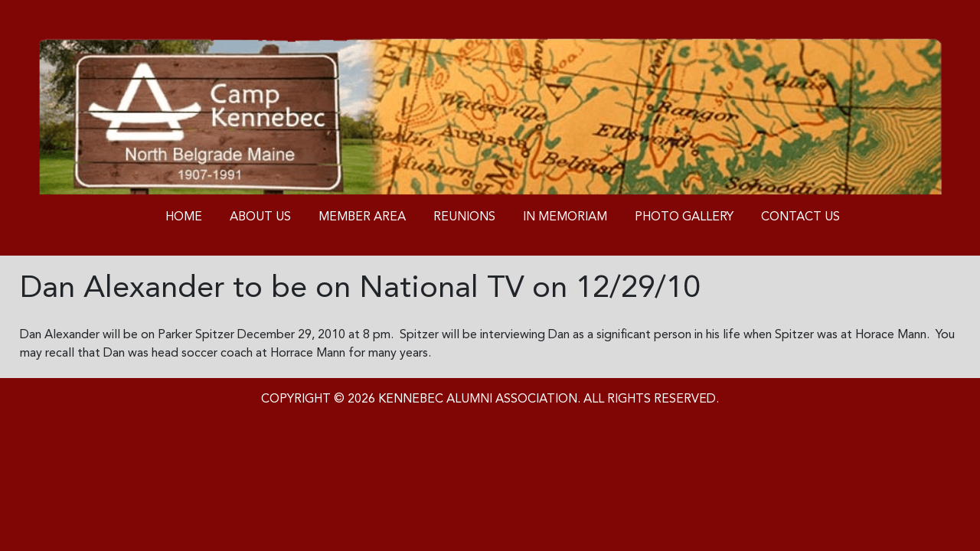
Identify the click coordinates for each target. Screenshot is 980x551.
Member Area (362, 217)
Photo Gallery (684, 217)
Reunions (464, 217)
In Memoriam (565, 217)
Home (184, 217)
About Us (260, 217)
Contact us (800, 217)
